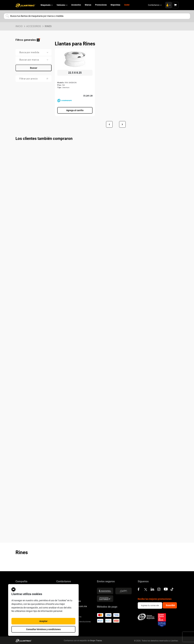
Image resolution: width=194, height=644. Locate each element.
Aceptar (43, 621)
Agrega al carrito (75, 110)
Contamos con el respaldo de (83, 640)
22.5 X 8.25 (75, 73)
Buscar (34, 68)
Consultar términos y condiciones (43, 629)
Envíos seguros (106, 581)
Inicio (19, 26)
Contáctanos (155, 5)
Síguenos (143, 581)
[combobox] (97, 16)
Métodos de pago (107, 607)
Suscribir (170, 605)
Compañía (21, 581)
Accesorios (34, 26)
